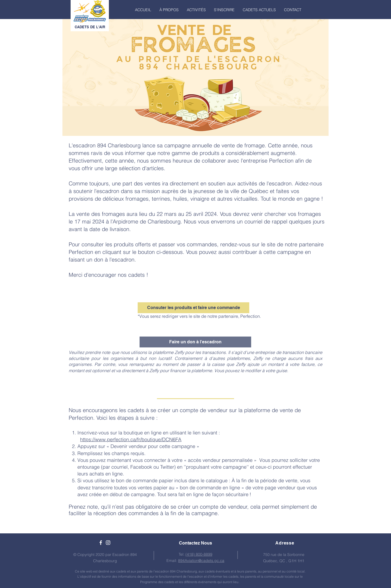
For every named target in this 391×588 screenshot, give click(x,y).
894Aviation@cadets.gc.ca (201, 561)
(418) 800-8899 (199, 554)
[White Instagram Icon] (108, 543)
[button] (169, 10)
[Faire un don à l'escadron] (195, 342)
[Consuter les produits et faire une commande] (193, 308)
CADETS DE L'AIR (90, 27)
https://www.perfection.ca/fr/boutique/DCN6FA (131, 439)
